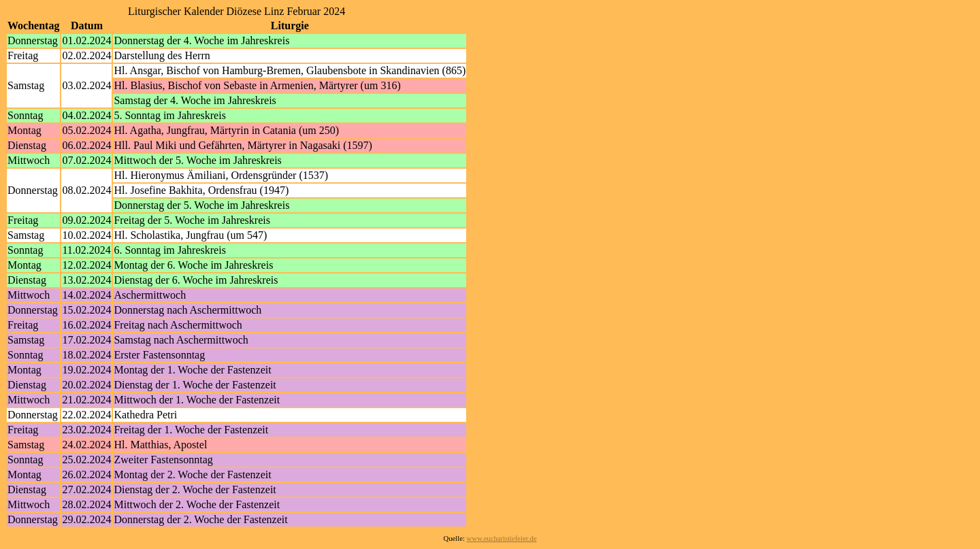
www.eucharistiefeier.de (502, 538)
